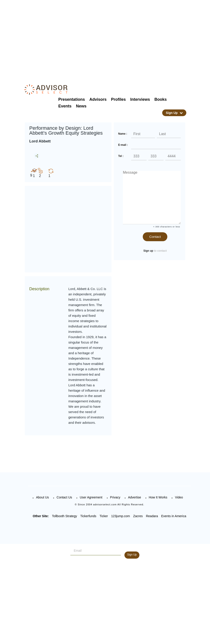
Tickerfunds (88, 516)
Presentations (72, 99)
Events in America (174, 516)
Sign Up (174, 113)
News (81, 106)
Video (179, 497)
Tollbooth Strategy (65, 516)
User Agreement (91, 497)
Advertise (134, 497)
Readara (152, 516)
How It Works (158, 497)
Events (65, 106)
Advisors (98, 99)
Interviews (140, 99)
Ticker (104, 516)
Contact (155, 237)
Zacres (138, 516)
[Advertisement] (114, 38)
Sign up (148, 251)
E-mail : (123, 145)
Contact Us (64, 497)
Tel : (121, 156)
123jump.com (120, 516)
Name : (123, 134)
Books (161, 99)
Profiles (118, 99)
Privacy (115, 497)
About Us (42, 497)
